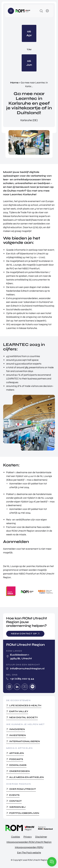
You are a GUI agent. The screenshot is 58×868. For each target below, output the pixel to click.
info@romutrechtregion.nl (27, 669)
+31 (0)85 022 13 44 (22, 679)
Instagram (9, 687)
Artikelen (17, 753)
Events (14, 795)
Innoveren (17, 729)
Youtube (25, 687)
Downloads (18, 765)
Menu (11, 11)
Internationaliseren (25, 741)
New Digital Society (24, 717)
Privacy (28, 837)
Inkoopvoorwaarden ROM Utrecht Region (29, 842)
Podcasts (16, 759)
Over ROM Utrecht (23, 789)
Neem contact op (24, 634)
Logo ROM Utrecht (23, 11)
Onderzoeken (19, 771)
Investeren (18, 735)
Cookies (16, 837)
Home (14, 83)
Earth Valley (19, 711)
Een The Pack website (29, 853)
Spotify (32, 687)
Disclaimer (41, 837)
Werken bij (17, 807)
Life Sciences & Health (25, 705)
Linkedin (17, 687)
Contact (15, 801)
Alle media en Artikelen (27, 777)
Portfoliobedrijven (24, 813)
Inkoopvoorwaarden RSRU (29, 847)
